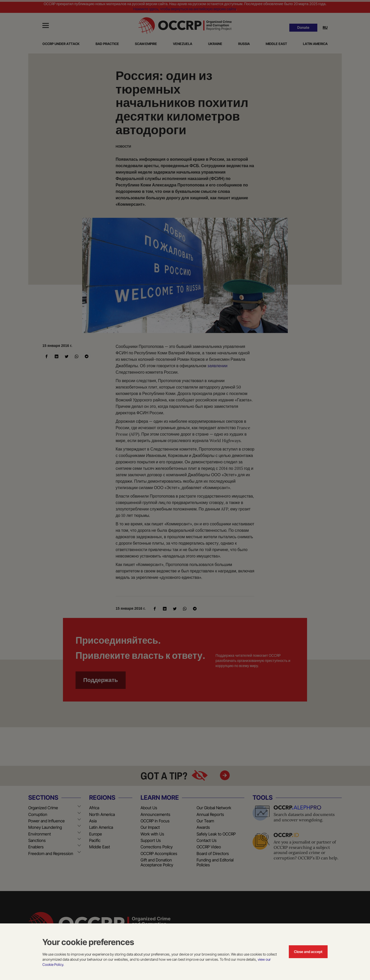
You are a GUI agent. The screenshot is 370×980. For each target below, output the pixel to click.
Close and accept (308, 952)
